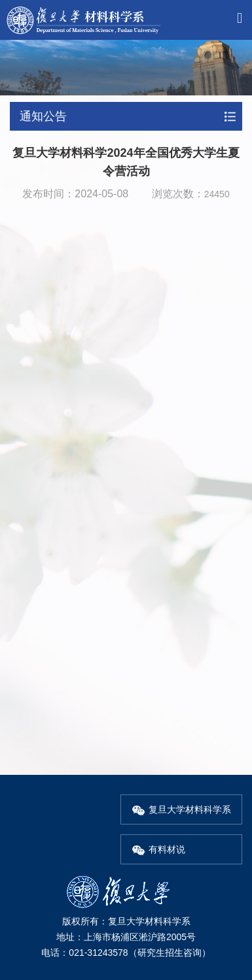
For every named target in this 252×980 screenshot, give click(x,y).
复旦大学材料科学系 (181, 809)
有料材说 (158, 849)
